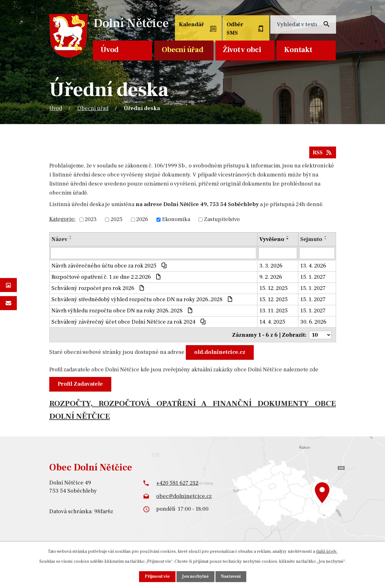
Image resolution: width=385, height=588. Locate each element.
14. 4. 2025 (272, 322)
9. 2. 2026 (271, 277)
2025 (117, 220)
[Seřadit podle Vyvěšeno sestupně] (288, 239)
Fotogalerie (8, 285)
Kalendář (191, 24)
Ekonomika (176, 220)
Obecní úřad (183, 50)
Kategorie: (62, 219)
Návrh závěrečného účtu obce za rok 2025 (110, 266)
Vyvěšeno (272, 239)
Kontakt (298, 50)
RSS (323, 153)
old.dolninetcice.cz (220, 352)
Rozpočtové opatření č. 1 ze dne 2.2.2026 (107, 277)
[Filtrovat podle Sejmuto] (317, 253)
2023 (91, 220)
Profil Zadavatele (80, 384)
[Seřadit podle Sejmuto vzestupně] (326, 236)
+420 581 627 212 (177, 483)
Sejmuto (311, 239)
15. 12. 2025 (274, 288)
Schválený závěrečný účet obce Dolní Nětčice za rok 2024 (129, 322)
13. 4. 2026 (313, 266)
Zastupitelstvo (222, 220)
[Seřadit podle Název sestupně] (71, 239)
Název (59, 239)
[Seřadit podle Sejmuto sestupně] (326, 239)
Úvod (110, 50)
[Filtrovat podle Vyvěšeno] (278, 253)
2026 (142, 220)
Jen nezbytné (195, 576)
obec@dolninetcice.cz (184, 496)
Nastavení (231, 576)
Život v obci (242, 50)
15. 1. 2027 (313, 277)
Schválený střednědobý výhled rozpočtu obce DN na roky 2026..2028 (143, 299)
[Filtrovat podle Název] (154, 253)
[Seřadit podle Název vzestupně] (71, 236)
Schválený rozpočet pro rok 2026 (99, 288)
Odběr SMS (235, 29)
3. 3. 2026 (271, 266)
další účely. (327, 552)
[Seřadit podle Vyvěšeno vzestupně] (288, 236)
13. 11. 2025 (274, 311)
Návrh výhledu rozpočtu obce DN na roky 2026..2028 (123, 311)
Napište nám (8, 303)
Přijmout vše (157, 576)
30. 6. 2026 (313, 322)
